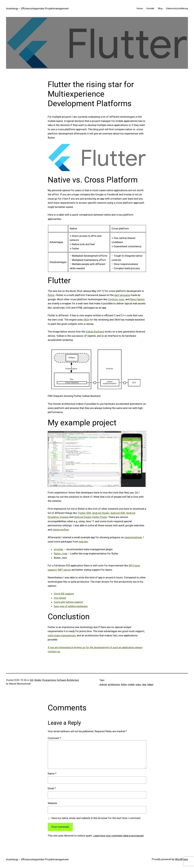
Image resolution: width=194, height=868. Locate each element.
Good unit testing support (68, 602)
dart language (122, 295)
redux (138, 684)
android (103, 684)
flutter (51, 295)
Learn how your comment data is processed (118, 836)
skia (144, 684)
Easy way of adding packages (71, 606)
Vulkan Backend (95, 332)
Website (52, 803)
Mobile (38, 680)
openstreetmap (133, 537)
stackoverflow (61, 530)
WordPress (181, 859)
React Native (137, 299)
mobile (131, 684)
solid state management (62, 635)
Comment (54, 738)
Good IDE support (64, 594)
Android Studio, (101, 513)
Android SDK (118, 513)
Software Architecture (68, 680)
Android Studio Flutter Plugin (91, 517)
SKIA (86, 320)
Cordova (113, 299)
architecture (114, 684)
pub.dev (84, 542)
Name (52, 774)
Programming (49, 680)
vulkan (150, 684)
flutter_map (61, 554)
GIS (32, 680)
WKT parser (64, 570)
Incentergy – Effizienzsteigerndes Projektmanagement (37, 8)
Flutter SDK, (85, 513)
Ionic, (122, 299)
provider (59, 549)
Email (52, 788)
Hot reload (60, 598)
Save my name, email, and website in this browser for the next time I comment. (96, 818)
